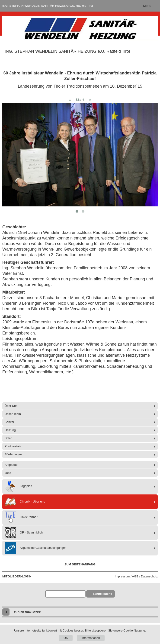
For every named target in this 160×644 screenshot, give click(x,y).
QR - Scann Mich (24, 533)
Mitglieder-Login (17, 576)
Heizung (10, 430)
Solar (8, 438)
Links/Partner (21, 517)
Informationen (91, 638)
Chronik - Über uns (25, 502)
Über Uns (11, 406)
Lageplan (18, 486)
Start (80, 100)
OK (66, 638)
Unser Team (13, 414)
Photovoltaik (13, 446)
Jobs (8, 473)
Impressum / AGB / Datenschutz (136, 576)
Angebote (11, 465)
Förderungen (13, 454)
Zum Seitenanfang (80, 563)
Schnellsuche (102, 594)
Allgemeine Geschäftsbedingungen (36, 548)
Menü (147, 6)
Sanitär (9, 422)
